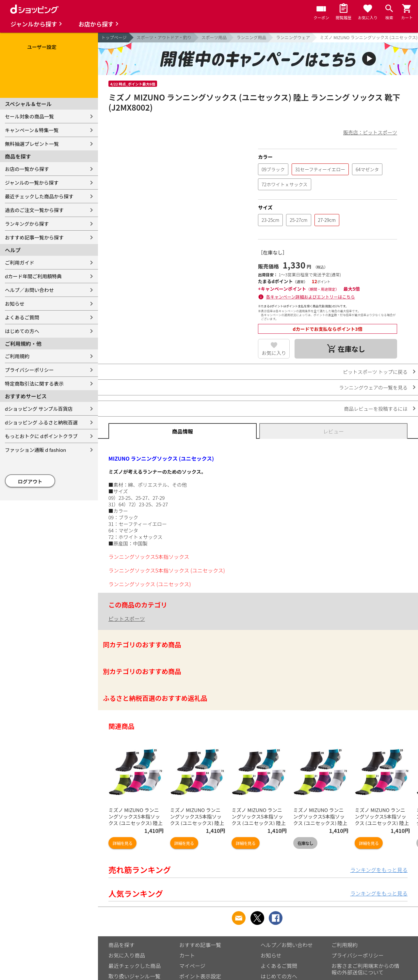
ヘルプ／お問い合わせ (29, 290)
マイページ (192, 966)
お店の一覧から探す (27, 169)
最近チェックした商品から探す (39, 196)
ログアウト (30, 481)
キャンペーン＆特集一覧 (32, 130)
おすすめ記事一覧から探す (34, 237)
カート (187, 955)
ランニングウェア (293, 37)
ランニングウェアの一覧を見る (373, 387)
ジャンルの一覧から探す (32, 183)
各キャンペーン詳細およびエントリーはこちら (311, 297)
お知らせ (15, 304)
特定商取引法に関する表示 (34, 383)
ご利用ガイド (20, 262)
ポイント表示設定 (200, 976)
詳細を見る (122, 843)
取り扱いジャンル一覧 (134, 976)
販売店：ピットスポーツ (370, 132)
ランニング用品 (251, 37)
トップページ (114, 37)
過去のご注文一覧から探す (34, 210)
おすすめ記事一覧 (200, 945)
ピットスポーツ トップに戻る (375, 372)
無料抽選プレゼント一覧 (32, 144)
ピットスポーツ (127, 619)
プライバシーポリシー (29, 370)
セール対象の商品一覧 (29, 116)
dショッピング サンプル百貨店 (39, 409)
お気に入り (274, 353)
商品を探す (121, 945)
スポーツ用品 (214, 37)
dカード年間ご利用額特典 (33, 276)
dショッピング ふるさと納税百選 (41, 422)
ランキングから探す (27, 224)
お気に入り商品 (127, 955)
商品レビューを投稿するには (376, 409)
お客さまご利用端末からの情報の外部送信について (365, 969)
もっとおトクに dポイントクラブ (41, 436)
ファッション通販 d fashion (35, 450)
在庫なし (305, 843)
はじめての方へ (22, 331)
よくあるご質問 (22, 317)
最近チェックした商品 (135, 966)
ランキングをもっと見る (379, 870)
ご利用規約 (17, 356)
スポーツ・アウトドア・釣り (164, 37)
